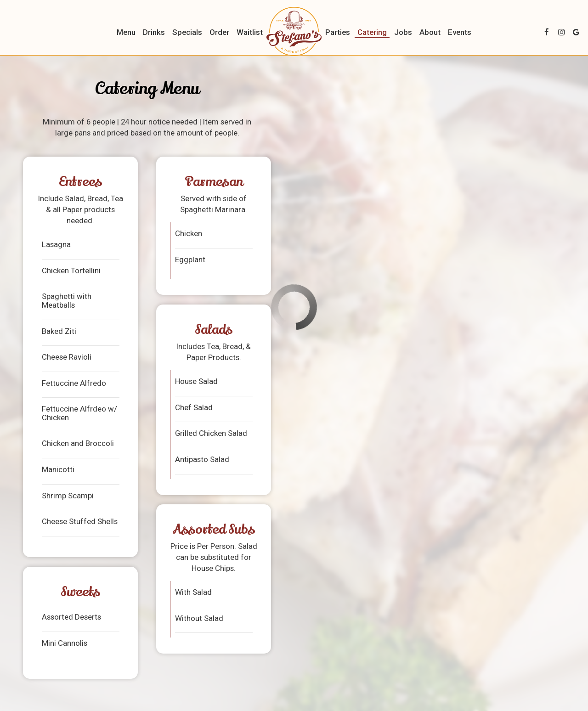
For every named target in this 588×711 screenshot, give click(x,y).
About (430, 32)
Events (460, 32)
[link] (294, 31)
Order (219, 32)
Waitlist (250, 32)
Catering (372, 32)
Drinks (154, 32)
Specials (187, 32)
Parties (338, 32)
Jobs (403, 32)
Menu (126, 32)
